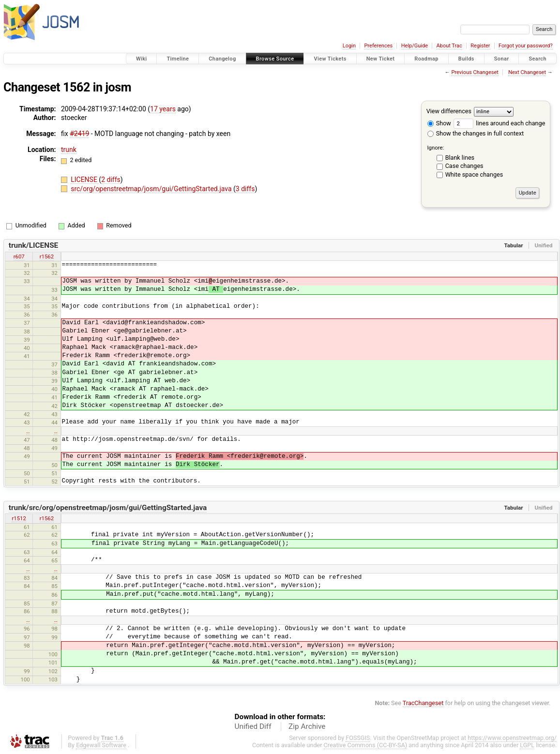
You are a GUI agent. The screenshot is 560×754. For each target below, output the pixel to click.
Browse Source (275, 59)
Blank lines (460, 158)
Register (480, 46)
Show (439, 123)
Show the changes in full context (476, 133)
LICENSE (85, 180)
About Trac (449, 46)
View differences (449, 111)
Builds (466, 59)
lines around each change (499, 123)
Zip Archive (307, 726)
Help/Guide (415, 46)
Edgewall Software (101, 745)
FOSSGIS (358, 738)
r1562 (47, 256)
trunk (69, 150)
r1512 (19, 518)
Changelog (222, 59)
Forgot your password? (526, 46)
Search (537, 59)
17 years (163, 109)
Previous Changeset (475, 72)
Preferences (378, 46)
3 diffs (245, 189)
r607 (19, 256)
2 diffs (111, 180)
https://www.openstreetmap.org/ (512, 738)
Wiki (142, 59)
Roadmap (426, 59)
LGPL (527, 745)
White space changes (474, 174)
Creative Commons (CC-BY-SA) (366, 745)
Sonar (502, 59)
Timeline (178, 59)
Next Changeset (527, 72)
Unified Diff (253, 726)
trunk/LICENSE (34, 245)
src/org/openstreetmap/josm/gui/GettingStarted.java (152, 189)
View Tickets (330, 59)
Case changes (464, 166)
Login (349, 46)
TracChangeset (423, 703)
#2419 (79, 134)
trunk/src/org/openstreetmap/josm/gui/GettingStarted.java (108, 508)
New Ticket (381, 59)
